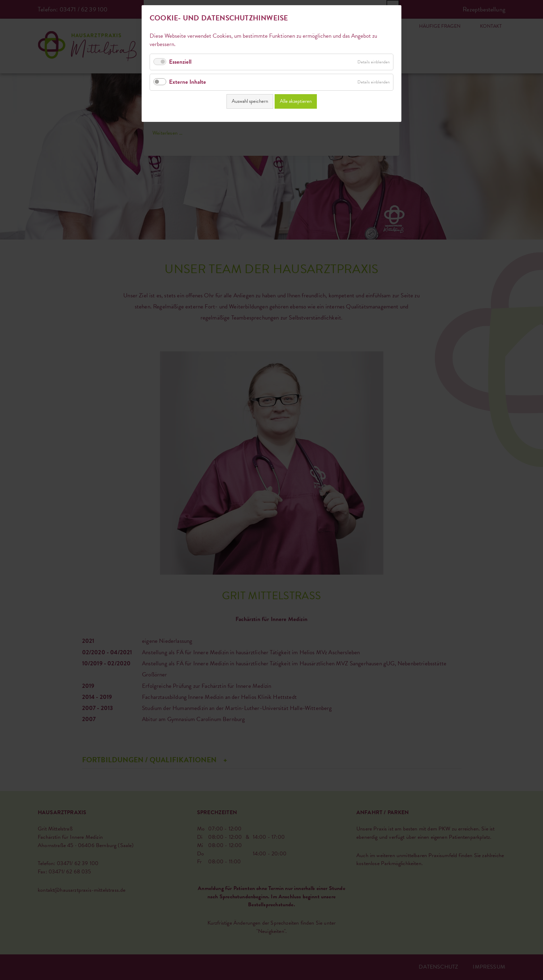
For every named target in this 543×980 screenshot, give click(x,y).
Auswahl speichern (250, 100)
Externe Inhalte (188, 81)
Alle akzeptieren (296, 100)
